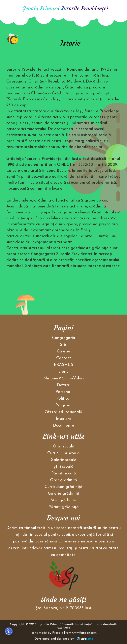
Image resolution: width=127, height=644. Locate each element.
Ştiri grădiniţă (63, 500)
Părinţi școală (64, 473)
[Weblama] (85, 639)
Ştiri (64, 345)
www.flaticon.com (84, 633)
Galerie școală (64, 460)
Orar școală (64, 446)
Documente (64, 426)
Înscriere (64, 419)
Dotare (63, 385)
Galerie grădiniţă (64, 494)
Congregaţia (64, 338)
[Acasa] (12, 9)
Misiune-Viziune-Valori (63, 378)
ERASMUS (63, 365)
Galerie (63, 351)
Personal (63, 392)
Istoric (63, 372)
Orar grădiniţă (64, 480)
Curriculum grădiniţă (63, 487)
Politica (63, 399)
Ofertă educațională (63, 412)
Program (63, 405)
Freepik (58, 633)
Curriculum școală (63, 453)
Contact (64, 358)
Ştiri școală (63, 467)
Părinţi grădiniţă (64, 507)
